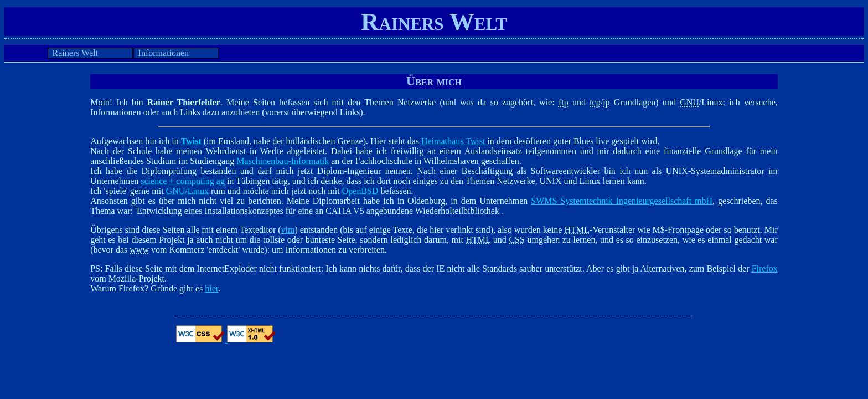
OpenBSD (360, 191)
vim (288, 230)
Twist (191, 141)
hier (211, 288)
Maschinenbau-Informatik (283, 161)
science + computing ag (183, 181)
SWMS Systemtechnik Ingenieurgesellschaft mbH (622, 201)
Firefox (765, 268)
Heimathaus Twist (454, 141)
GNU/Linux (187, 191)
